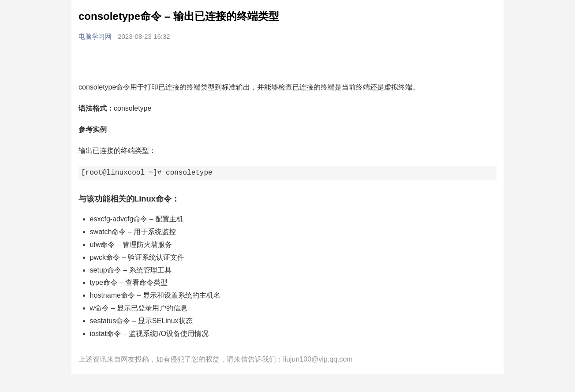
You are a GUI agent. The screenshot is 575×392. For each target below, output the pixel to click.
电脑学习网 (96, 36)
